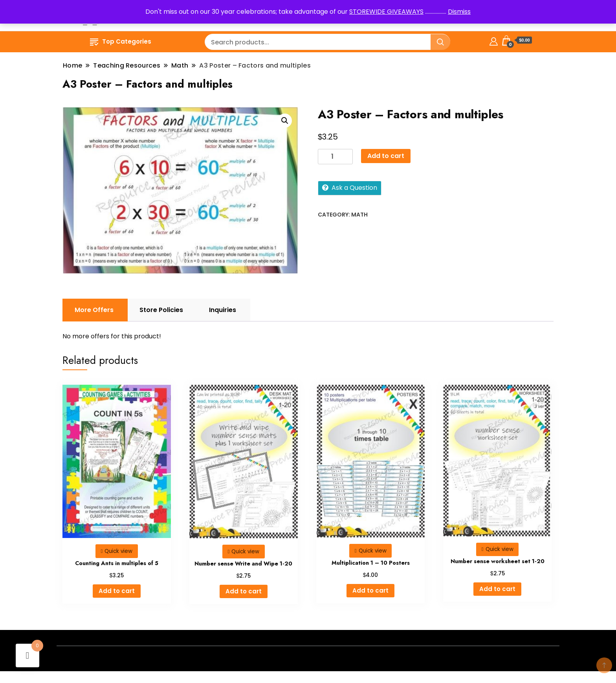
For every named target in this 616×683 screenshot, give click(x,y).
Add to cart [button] (117, 591)
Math (359, 215)
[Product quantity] (335, 157)
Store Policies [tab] (161, 310)
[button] (285, 121)
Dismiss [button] (459, 12)
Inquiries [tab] (223, 310)
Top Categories (121, 41)
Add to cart (386, 156)
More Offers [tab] (94, 310)
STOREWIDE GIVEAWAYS (386, 12)
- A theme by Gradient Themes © (308, 658)
